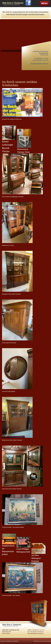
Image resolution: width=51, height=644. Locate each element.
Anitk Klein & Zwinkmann (13, 641)
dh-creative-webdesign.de (45, 641)
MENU (45, 4)
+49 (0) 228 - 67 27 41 (42, 58)
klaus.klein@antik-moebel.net (39, 64)
